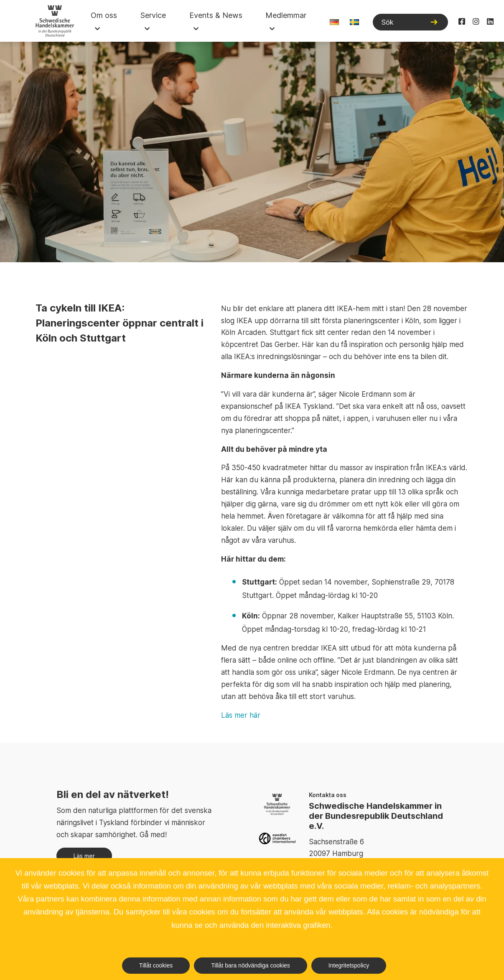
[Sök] (410, 22)
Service (153, 15)
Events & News (216, 15)
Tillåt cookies (156, 965)
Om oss (104, 15)
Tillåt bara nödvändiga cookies (251, 965)
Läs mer (84, 856)
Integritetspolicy (349, 965)
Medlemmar (286, 15)
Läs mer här (241, 715)
